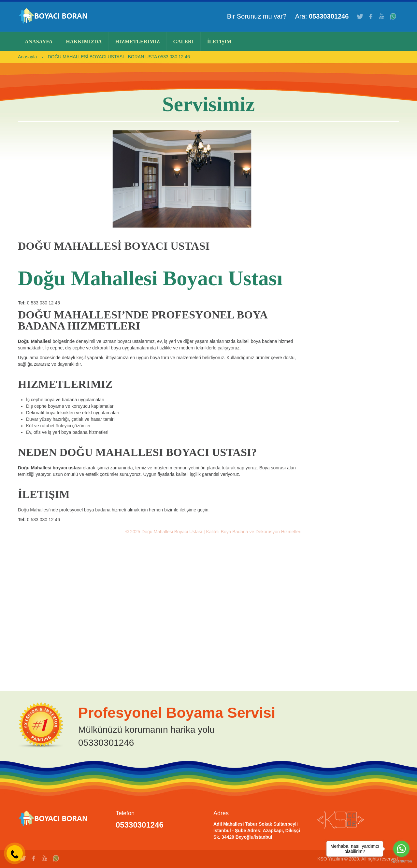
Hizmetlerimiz (138, 42)
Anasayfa (39, 42)
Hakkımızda (84, 42)
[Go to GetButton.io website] (401, 861)
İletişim (219, 42)
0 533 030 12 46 (43, 303)
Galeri (184, 42)
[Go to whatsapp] (401, 849)
